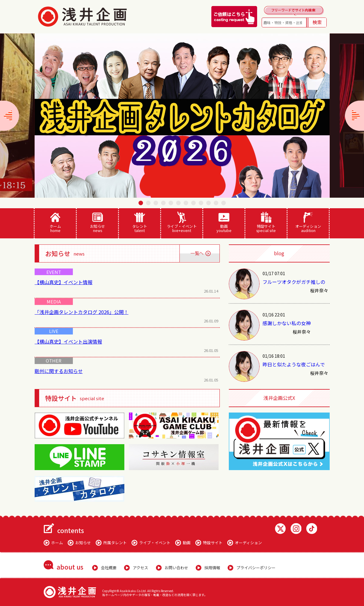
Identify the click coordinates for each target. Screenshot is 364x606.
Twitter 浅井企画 (280, 529)
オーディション (308, 222)
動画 (224, 222)
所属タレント (115, 543)
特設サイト (266, 222)
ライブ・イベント (182, 222)
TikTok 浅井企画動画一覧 (312, 529)
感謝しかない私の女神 (287, 323)
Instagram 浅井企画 (296, 529)
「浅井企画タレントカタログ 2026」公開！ (82, 312)
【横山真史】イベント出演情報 (68, 341)
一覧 (199, 253)
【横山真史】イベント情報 (64, 282)
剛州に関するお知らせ (59, 371)
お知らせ (97, 222)
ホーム (55, 222)
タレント (140, 222)
